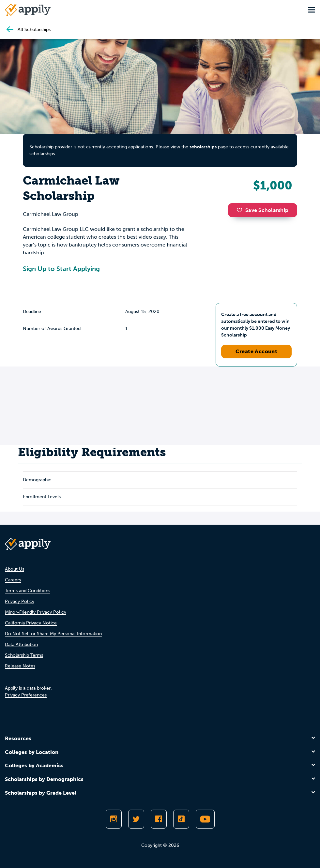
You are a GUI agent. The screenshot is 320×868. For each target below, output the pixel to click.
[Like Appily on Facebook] (159, 819)
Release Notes (20, 666)
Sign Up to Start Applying (61, 269)
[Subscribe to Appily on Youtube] (205, 819)
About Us (15, 569)
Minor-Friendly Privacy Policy (36, 612)
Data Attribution (21, 644)
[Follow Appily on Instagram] (114, 819)
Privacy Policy (20, 601)
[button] (241, 210)
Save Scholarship (263, 210)
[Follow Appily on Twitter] (136, 819)
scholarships (203, 147)
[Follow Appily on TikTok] (181, 819)
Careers (13, 580)
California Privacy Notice (31, 623)
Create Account (257, 351)
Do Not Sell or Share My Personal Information (53, 634)
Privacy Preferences (26, 695)
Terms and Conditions (28, 591)
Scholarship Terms (24, 655)
